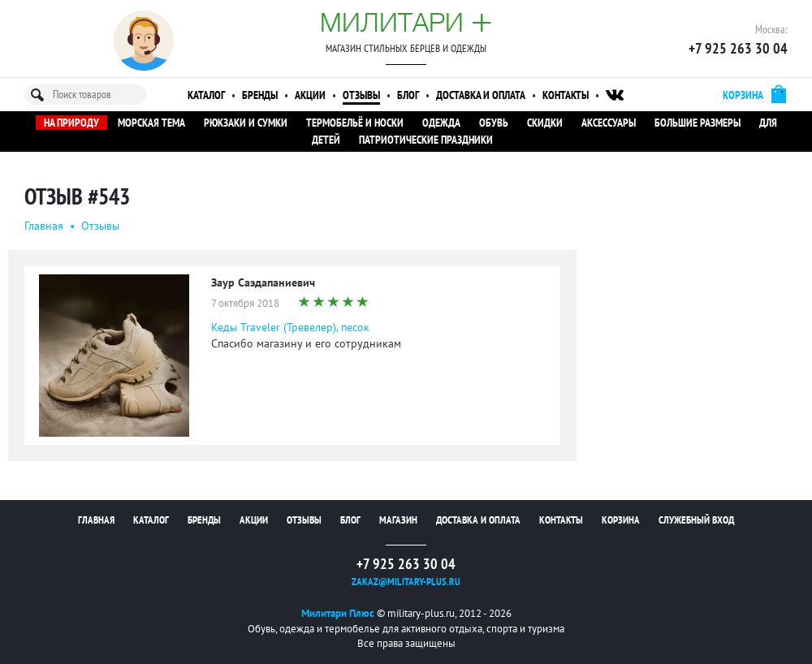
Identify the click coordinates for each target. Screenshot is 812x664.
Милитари (406, 22)
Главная (44, 226)
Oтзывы (100, 226)
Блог (408, 95)
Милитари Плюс (338, 613)
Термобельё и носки (355, 123)
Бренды (260, 95)
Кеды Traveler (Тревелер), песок (290, 327)
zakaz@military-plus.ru (406, 582)
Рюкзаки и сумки (246, 123)
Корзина (621, 520)
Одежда (441, 123)
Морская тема (151, 123)
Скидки (545, 123)
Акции (310, 95)
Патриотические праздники (426, 140)
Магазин (398, 520)
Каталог (206, 95)
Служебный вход (696, 520)
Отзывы (361, 95)
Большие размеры (698, 123)
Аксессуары (609, 123)
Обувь (494, 123)
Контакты (566, 95)
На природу (71, 123)
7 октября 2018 (245, 303)
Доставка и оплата (481, 95)
